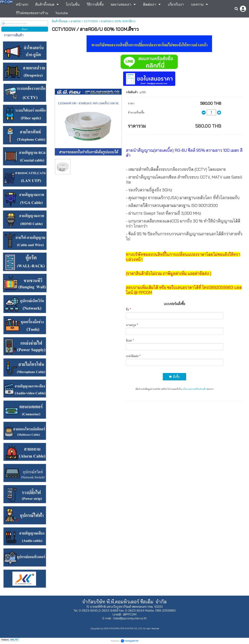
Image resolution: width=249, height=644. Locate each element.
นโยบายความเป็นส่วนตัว (194, 389)
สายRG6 (76, 21)
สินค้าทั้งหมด (60, 21)
